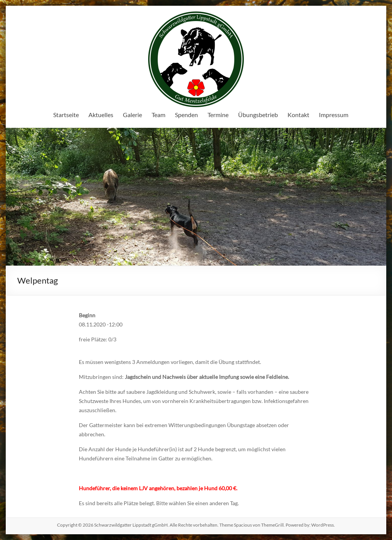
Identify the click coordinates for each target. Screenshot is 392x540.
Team (158, 115)
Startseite (66, 115)
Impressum (334, 115)
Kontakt (298, 115)
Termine (218, 115)
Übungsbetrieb (258, 115)
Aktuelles (101, 115)
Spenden (186, 115)
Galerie (132, 115)
